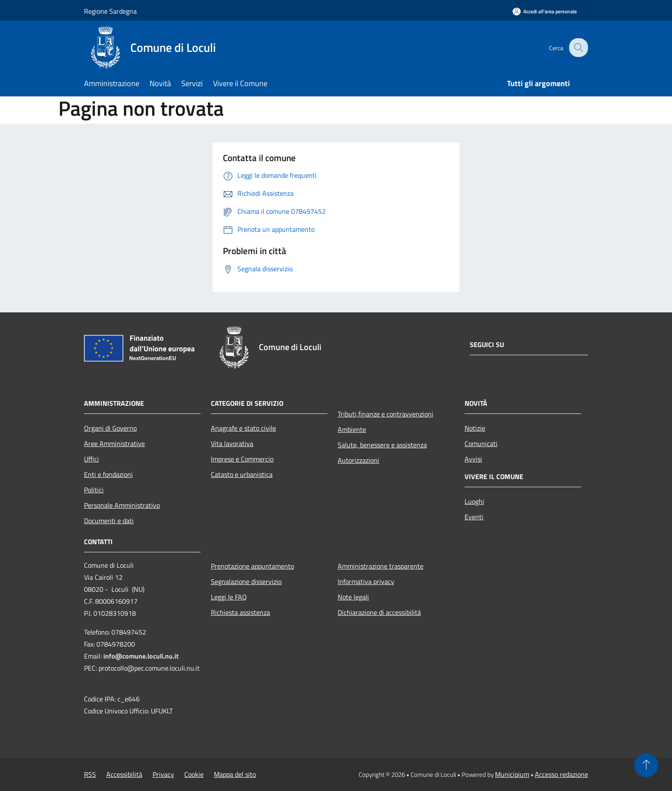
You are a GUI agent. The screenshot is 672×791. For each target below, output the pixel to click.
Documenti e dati (109, 521)
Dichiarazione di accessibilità (379, 612)
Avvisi (473, 459)
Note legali (353, 597)
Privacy (163, 774)
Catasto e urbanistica (242, 474)
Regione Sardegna (110, 11)
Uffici (91, 459)
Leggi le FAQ (229, 597)
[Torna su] (646, 765)
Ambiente (352, 429)
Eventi (474, 517)
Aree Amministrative (114, 443)
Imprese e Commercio (242, 459)
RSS (90, 774)
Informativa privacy (366, 581)
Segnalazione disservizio (246, 581)
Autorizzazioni (358, 460)
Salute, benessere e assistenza (382, 445)
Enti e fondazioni (108, 474)
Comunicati (481, 443)
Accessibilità (124, 774)
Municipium (512, 774)
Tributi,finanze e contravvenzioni (385, 414)
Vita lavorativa (232, 443)
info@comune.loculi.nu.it (141, 656)
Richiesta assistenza (240, 612)
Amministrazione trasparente (381, 566)
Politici (94, 490)
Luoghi (474, 501)
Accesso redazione (561, 774)
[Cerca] (578, 48)
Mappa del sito (235, 774)
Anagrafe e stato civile (243, 428)
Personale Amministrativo (122, 505)
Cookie (194, 774)
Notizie (475, 428)
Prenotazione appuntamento (252, 566)
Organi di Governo (110, 428)
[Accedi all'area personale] (545, 11)
